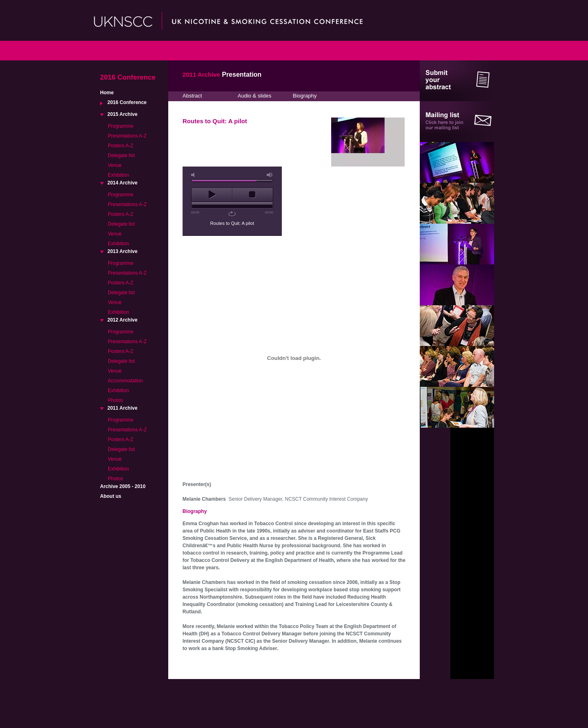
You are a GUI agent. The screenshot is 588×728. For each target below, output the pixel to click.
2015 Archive (122, 114)
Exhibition (118, 175)
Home (107, 93)
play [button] (212, 195)
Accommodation (125, 381)
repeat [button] (232, 214)
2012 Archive (122, 320)
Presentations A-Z (127, 136)
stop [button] (253, 195)
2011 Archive (122, 408)
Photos (115, 400)
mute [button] (194, 175)
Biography (305, 96)
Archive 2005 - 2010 (123, 486)
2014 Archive (122, 183)
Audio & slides (254, 96)
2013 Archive (122, 251)
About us (111, 496)
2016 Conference (127, 102)
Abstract (192, 96)
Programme (121, 126)
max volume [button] (270, 175)
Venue (115, 165)
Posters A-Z (121, 146)
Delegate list (121, 155)
